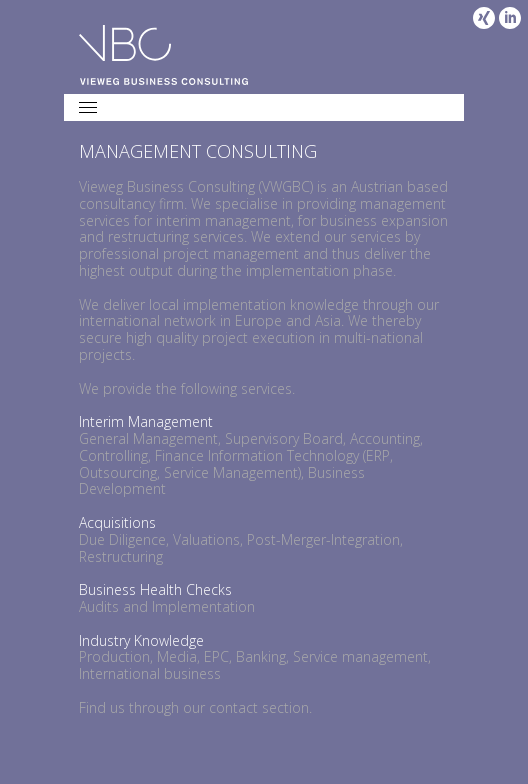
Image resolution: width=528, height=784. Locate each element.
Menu (98, 105)
